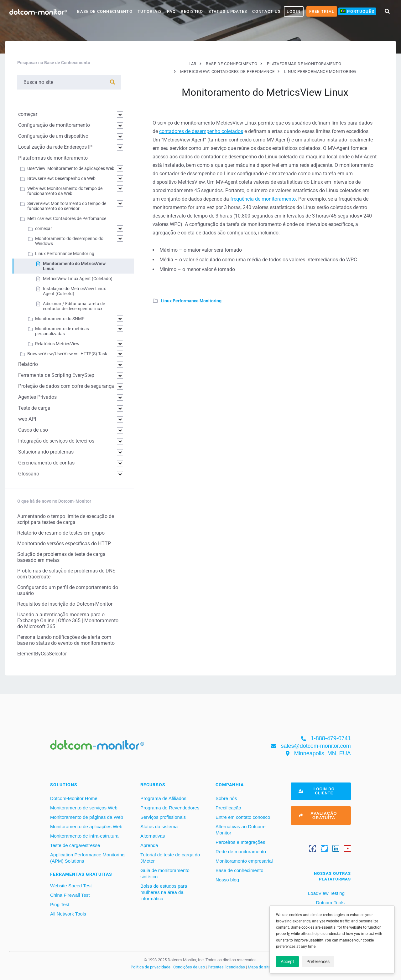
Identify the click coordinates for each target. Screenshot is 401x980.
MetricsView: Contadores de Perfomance (67, 218)
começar (28, 114)
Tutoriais (150, 11)
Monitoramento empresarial (244, 861)
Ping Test (60, 904)
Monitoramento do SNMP (60, 319)
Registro (192, 11)
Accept (287, 962)
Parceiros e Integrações (240, 842)
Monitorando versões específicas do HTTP (64, 544)
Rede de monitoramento (241, 852)
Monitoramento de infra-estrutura (84, 836)
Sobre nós (226, 798)
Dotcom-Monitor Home (74, 798)
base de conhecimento (105, 11)
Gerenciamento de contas (46, 463)
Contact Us (266, 11)
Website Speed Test (71, 886)
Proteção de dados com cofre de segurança (66, 386)
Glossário (29, 474)
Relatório (28, 364)
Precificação (228, 808)
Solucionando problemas (46, 452)
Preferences (318, 962)
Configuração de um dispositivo (53, 136)
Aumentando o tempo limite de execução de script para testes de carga (66, 519)
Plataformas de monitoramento (53, 158)
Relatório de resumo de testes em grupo (61, 533)
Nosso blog (227, 880)
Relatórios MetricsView (57, 344)
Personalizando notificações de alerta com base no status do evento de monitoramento (66, 640)
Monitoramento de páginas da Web (87, 817)
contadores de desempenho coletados (201, 131)
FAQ (171, 11)
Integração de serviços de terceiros (56, 441)
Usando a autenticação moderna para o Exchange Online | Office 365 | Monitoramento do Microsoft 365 (68, 621)
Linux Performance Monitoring (191, 301)
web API (27, 419)
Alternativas (153, 836)
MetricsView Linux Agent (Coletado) (78, 279)
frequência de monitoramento (263, 199)
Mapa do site (259, 967)
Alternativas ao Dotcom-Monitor (241, 830)
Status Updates (228, 11)
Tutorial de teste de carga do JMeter (170, 858)
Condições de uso (190, 967)
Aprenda (149, 845)
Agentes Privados (37, 397)
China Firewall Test (70, 895)
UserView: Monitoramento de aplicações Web (71, 168)
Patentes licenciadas (227, 967)
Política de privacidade (151, 967)
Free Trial (322, 11)
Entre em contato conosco (243, 817)
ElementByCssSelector (42, 654)
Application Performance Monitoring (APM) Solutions (87, 858)
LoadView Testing (326, 893)
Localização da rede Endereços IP (55, 147)
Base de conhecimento (240, 870)
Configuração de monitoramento (54, 125)
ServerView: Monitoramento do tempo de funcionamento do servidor (67, 206)
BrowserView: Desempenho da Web (61, 178)
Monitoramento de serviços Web (84, 808)
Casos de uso (33, 430)
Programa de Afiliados (163, 798)
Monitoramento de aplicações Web (86, 826)
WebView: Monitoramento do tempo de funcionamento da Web (65, 191)
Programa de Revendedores (170, 808)
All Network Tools (68, 914)
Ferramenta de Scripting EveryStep (56, 375)
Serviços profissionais (163, 817)
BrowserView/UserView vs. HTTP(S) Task (67, 354)
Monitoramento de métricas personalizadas (62, 331)
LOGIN (294, 11)
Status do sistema (159, 826)
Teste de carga (34, 408)
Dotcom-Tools (330, 903)
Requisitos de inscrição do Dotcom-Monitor (65, 604)
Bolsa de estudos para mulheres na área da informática (164, 892)
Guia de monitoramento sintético (165, 873)
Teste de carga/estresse (75, 845)
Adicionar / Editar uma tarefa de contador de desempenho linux (74, 306)
